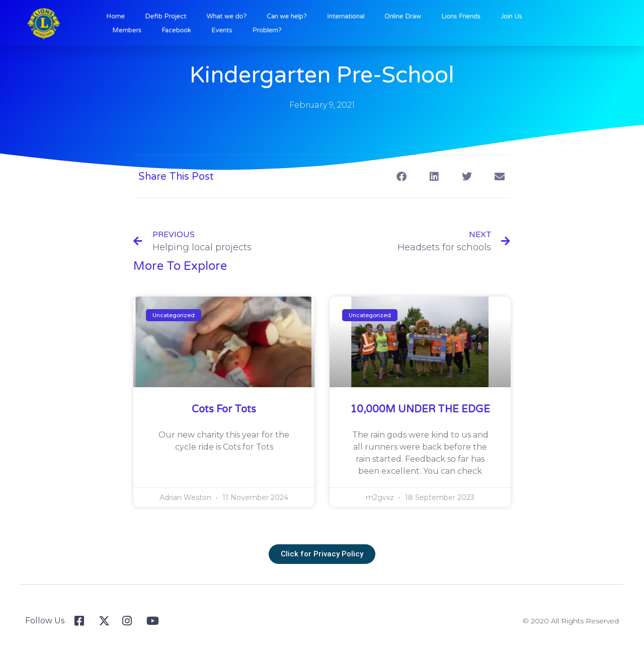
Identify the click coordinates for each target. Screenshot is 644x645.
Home (145, 17)
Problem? (277, 29)
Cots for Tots (224, 409)
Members (155, 29)
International (345, 17)
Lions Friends (445, 17)
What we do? (242, 17)
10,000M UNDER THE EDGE (420, 409)
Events (238, 29)
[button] (401, 176)
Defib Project (189, 17)
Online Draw (395, 17)
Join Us (489, 17)
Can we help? (294, 17)
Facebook (198, 29)
